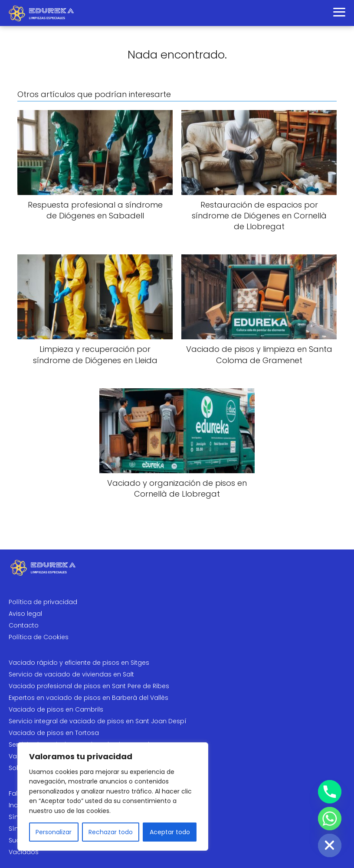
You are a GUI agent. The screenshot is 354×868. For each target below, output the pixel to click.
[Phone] (330, 792)
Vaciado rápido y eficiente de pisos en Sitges (79, 663)
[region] (113, 796)
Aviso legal (25, 614)
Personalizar (54, 832)
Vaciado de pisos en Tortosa (54, 733)
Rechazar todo (111, 832)
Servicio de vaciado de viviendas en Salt (71, 674)
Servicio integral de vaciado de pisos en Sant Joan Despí (98, 721)
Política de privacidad (43, 602)
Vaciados (24, 852)
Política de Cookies (39, 637)
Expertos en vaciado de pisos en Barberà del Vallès (88, 698)
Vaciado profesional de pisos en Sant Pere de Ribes (89, 686)
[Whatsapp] (330, 819)
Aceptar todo (170, 832)
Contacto (24, 625)
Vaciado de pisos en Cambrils (56, 709)
